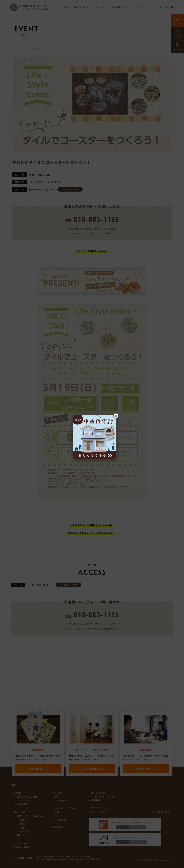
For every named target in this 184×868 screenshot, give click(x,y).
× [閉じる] (116, 416)
